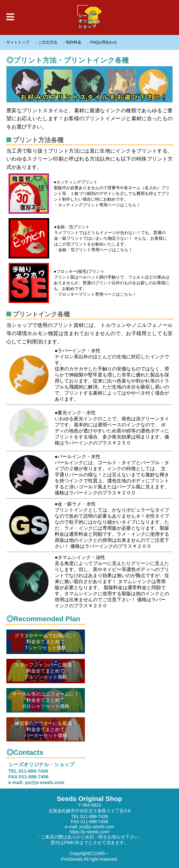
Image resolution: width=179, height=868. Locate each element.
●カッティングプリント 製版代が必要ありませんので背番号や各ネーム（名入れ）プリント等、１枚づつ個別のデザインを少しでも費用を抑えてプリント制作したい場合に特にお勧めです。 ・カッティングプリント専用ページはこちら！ (89, 193)
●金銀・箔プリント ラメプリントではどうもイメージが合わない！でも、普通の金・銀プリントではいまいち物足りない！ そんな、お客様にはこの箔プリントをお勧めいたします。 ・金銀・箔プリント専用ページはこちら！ (88, 238)
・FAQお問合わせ (102, 42)
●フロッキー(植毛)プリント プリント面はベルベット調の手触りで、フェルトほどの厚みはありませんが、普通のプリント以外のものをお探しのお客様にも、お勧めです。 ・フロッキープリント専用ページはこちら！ (89, 283)
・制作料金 (72, 42)
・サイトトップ (16, 42)
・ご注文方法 (46, 42)
